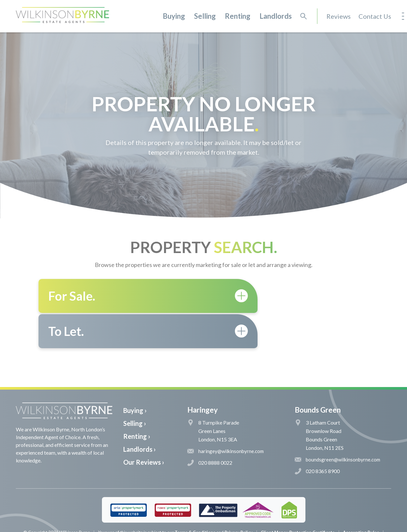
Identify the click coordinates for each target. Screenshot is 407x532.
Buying (174, 16)
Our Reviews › (144, 427)
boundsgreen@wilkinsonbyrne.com (337, 424)
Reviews (339, 16)
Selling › (135, 388)
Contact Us (375, 16)
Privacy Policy (239, 497)
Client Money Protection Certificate (298, 497)
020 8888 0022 (210, 427)
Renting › (137, 401)
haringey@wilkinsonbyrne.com (225, 416)
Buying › (135, 375)
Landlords (276, 16)
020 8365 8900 (317, 436)
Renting (238, 16)
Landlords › (139, 414)
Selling (205, 16)
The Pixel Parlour (213, 527)
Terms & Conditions (195, 497)
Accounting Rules (361, 497)
